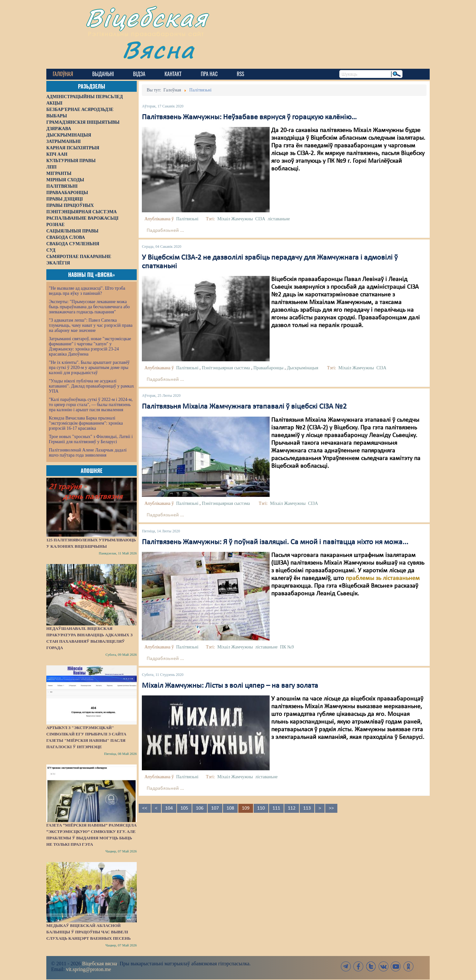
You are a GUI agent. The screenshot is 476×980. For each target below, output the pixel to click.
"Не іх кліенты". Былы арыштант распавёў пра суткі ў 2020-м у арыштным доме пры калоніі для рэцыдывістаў (89, 368)
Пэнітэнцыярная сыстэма (226, 368)
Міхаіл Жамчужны (235, 219)
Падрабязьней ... (165, 231)
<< (145, 808)
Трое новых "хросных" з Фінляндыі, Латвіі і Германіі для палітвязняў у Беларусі (91, 439)
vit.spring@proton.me (89, 969)
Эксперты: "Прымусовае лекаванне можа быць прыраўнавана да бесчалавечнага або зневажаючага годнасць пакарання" (89, 307)
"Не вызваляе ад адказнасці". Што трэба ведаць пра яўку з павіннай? (87, 291)
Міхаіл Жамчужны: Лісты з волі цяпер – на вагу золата (230, 686)
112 (292, 808)
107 (215, 808)
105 (184, 808)
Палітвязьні (187, 219)
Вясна (158, 49)
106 (200, 808)
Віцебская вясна (100, 964)
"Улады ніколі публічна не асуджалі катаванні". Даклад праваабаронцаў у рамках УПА (92, 386)
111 (276, 808)
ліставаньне (279, 219)
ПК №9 (287, 647)
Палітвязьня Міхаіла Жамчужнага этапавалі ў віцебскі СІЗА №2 (244, 407)
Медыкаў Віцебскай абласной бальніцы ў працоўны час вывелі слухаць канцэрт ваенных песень (88, 932)
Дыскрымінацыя (303, 368)
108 (230, 808)
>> (331, 808)
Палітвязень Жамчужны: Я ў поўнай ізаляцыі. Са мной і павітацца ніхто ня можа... (275, 542)
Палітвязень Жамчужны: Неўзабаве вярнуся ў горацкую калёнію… (249, 117)
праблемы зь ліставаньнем (383, 578)
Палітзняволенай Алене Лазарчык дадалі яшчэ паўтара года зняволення (88, 453)
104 (169, 808)
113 (307, 808)
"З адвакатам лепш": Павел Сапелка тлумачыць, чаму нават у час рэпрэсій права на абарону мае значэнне (91, 325)
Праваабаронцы (268, 368)
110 (261, 808)
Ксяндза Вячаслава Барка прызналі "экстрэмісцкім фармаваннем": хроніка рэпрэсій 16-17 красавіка (86, 423)
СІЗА (260, 219)
